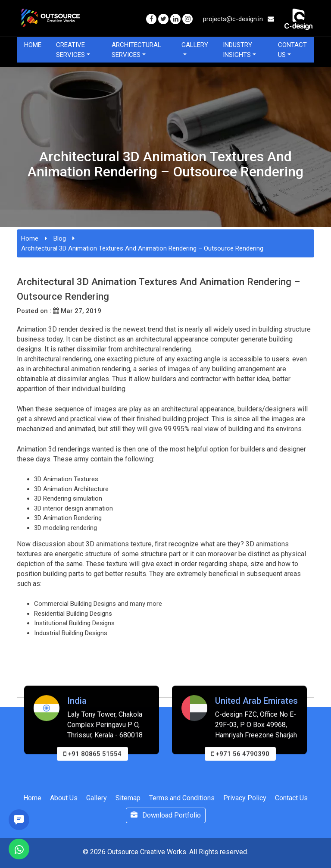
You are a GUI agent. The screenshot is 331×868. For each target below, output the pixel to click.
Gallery (195, 45)
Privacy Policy (245, 798)
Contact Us (292, 50)
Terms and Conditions (182, 798)
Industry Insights (237, 50)
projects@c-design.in (239, 19)
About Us (64, 798)
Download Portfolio (166, 815)
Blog (60, 238)
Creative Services (70, 50)
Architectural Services (136, 50)
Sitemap (128, 798)
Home (33, 45)
